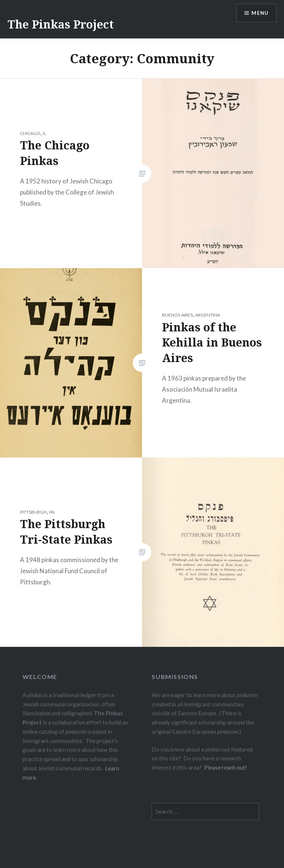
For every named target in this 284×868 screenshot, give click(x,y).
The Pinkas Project (61, 24)
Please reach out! (226, 767)
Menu (260, 13)
